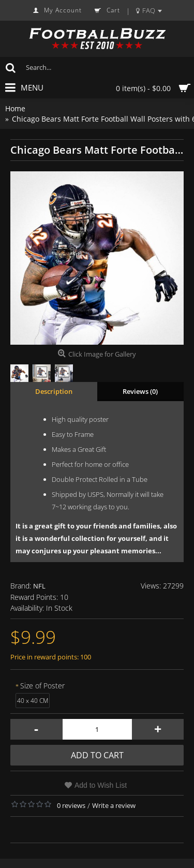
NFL (39, 586)
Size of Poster (42, 686)
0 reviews (71, 805)
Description (54, 391)
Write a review (114, 805)
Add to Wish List (101, 785)
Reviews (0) (140, 391)
